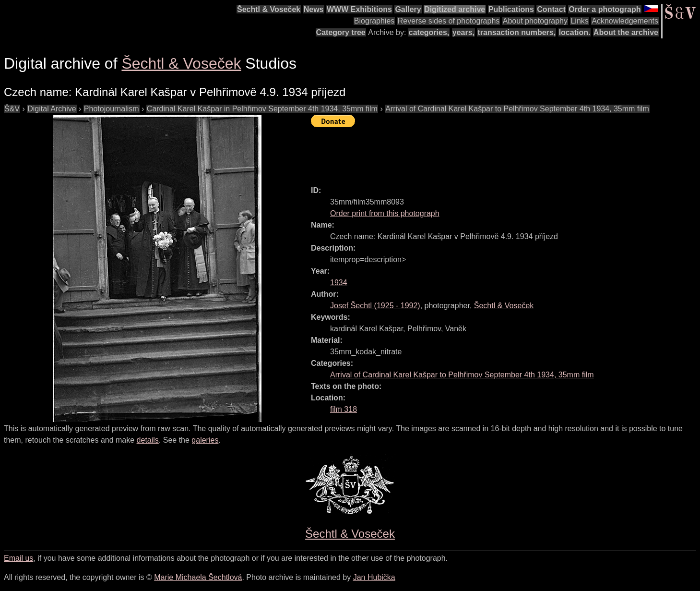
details (148, 440)
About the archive (626, 32)
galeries (205, 440)
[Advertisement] (486, 152)
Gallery (408, 9)
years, (463, 32)
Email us (18, 558)
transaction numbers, (516, 32)
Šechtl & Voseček (269, 9)
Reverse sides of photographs (449, 21)
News (314, 9)
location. (575, 32)
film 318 (344, 409)
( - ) (375, 306)
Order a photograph (605, 9)
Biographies (374, 21)
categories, (429, 32)
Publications (511, 9)
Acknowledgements (625, 21)
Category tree (341, 32)
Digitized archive (455, 9)
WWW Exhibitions (359, 9)
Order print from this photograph (385, 213)
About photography (535, 21)
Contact (551, 9)
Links (579, 21)
